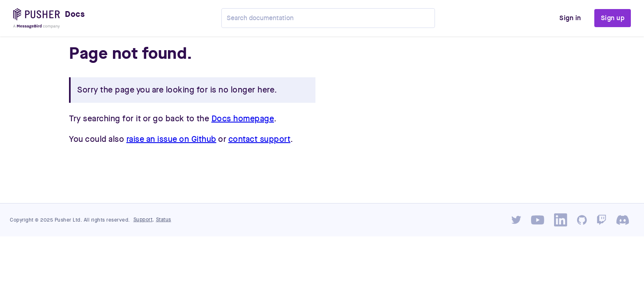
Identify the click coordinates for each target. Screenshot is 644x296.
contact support (260, 139)
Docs (75, 14)
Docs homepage (243, 119)
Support (143, 220)
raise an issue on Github (171, 139)
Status (164, 220)
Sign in (570, 18)
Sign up (613, 18)
